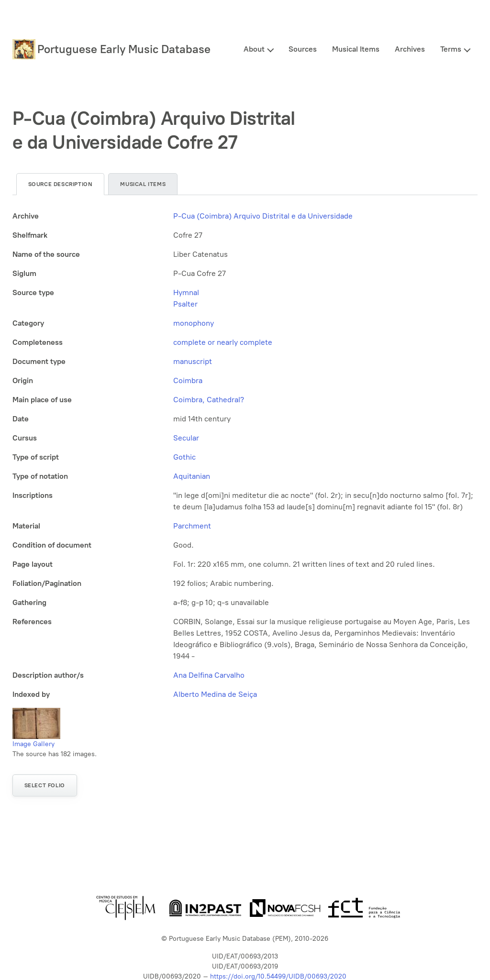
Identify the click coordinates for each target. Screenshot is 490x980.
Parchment (192, 526)
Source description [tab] (61, 184)
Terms (451, 49)
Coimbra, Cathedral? (209, 400)
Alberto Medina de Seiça (215, 694)
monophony (194, 323)
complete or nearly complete (223, 342)
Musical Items (356, 49)
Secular (186, 438)
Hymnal (186, 292)
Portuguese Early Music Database (124, 49)
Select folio (45, 785)
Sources (303, 49)
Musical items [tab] (143, 184)
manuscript (193, 361)
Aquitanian (192, 476)
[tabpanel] (245, 455)
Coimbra (188, 380)
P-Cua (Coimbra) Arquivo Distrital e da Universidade (263, 216)
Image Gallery (33, 744)
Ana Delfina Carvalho (209, 675)
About (254, 49)
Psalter (185, 304)
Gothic (184, 457)
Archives (410, 49)
